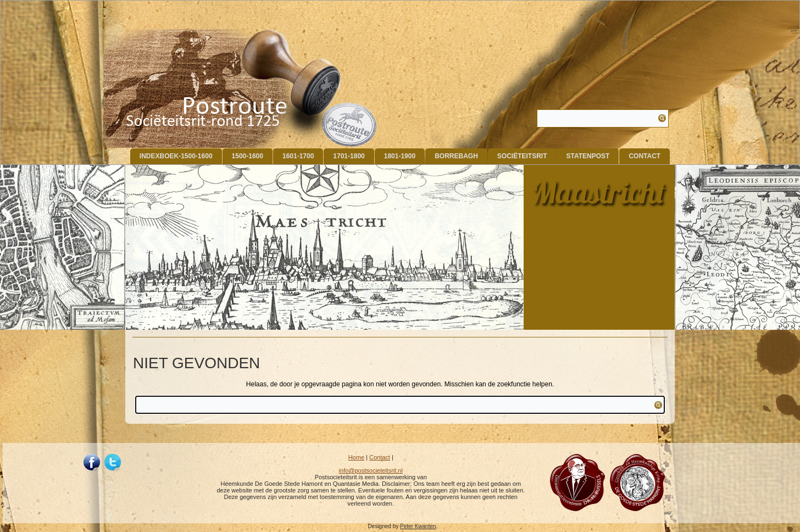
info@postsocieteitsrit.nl (371, 470)
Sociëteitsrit (522, 156)
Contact (645, 156)
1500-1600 (248, 156)
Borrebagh (456, 156)
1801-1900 (400, 156)
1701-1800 (349, 156)
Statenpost (588, 156)
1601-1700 (298, 156)
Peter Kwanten (418, 526)
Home (356, 457)
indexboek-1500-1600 (176, 156)
